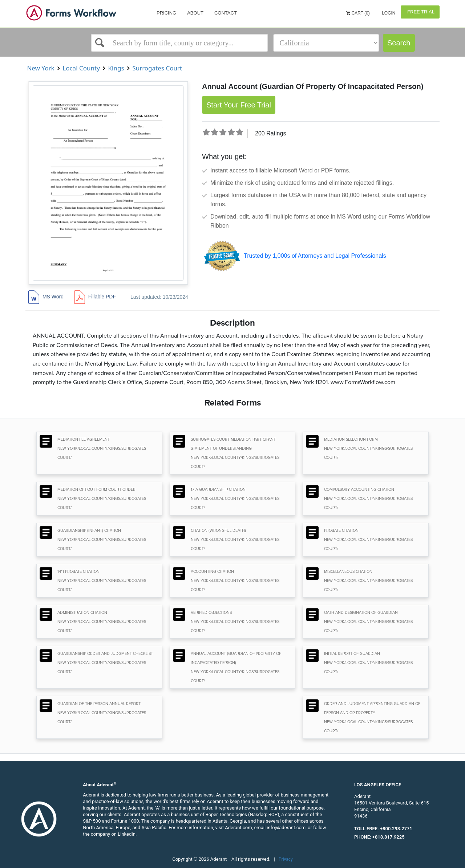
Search (399, 43)
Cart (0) (358, 13)
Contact (226, 13)
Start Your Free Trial (239, 105)
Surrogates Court (157, 68)
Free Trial (420, 12)
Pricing (166, 13)
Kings (116, 68)
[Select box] (179, 43)
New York (41, 68)
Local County (81, 68)
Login (388, 13)
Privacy (286, 859)
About (195, 13)
